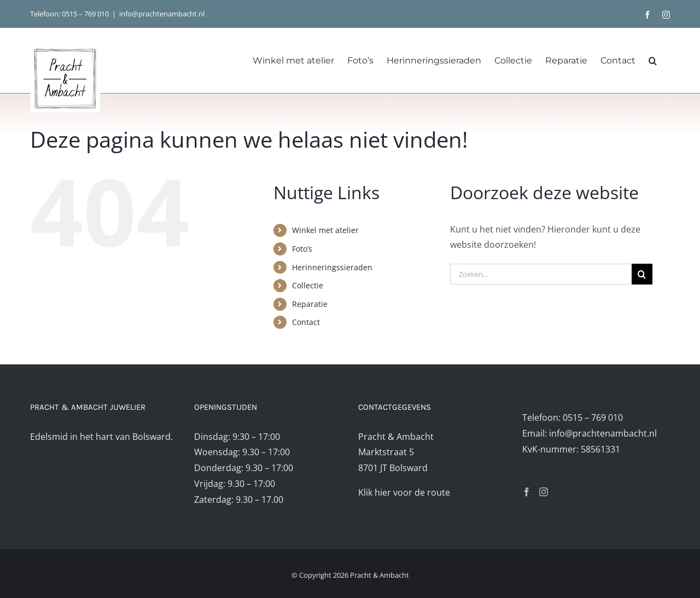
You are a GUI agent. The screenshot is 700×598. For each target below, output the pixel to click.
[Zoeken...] (541, 274)
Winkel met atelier (325, 230)
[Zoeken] (642, 274)
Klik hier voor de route (404, 492)
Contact (306, 322)
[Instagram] (544, 492)
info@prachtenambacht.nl (162, 14)
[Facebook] (527, 492)
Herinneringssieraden (332, 267)
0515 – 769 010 (85, 14)
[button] (653, 61)
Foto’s (302, 249)
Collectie (308, 285)
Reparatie (310, 304)
